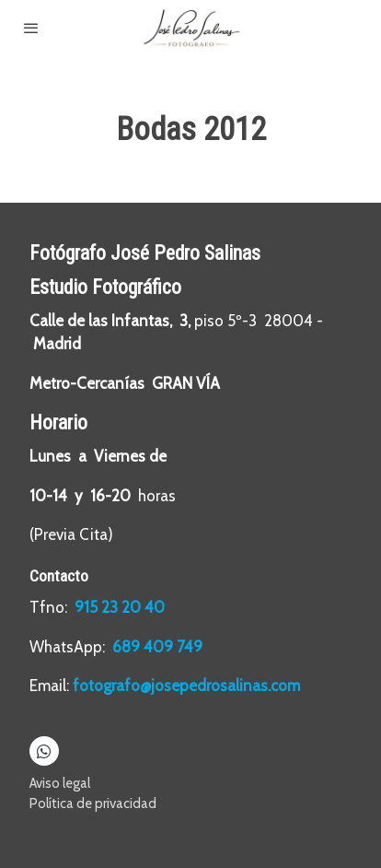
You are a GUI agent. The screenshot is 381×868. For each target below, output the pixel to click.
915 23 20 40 (121, 607)
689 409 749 (157, 647)
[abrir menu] (31, 28)
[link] (190, 28)
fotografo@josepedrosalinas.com (186, 686)
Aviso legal (60, 783)
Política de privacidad (93, 803)
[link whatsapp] (44, 751)
